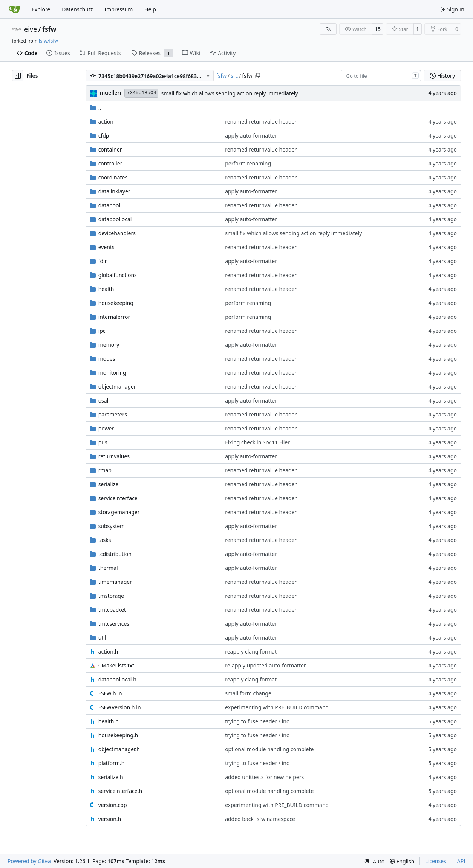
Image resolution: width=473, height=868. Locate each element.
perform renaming (248, 163)
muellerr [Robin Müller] (111, 93)
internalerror (114, 317)
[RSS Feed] (328, 29)
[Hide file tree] (18, 76)
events (106, 247)
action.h (108, 651)
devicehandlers (117, 233)
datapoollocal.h (117, 679)
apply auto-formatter (251, 135)
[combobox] (381, 76)
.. (96, 108)
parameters (113, 414)
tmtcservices (114, 624)
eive (31, 29)
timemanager (115, 582)
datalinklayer (114, 191)
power (106, 428)
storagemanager (119, 512)
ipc (102, 331)
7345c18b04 (141, 93)
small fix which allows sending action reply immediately (229, 93)
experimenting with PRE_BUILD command (277, 707)
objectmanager (117, 387)
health (106, 289)
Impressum (119, 9)
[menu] (374, 861)
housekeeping (116, 303)
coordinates (113, 177)
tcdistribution (115, 554)
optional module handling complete (269, 749)
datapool (109, 205)
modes (107, 359)
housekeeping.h (118, 735)
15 (378, 29)
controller (110, 163)
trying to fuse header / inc (257, 721)
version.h (110, 819)
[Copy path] (257, 76)
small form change (248, 693)
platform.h (112, 763)
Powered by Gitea (29, 861)
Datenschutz (77, 9)
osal (103, 400)
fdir (103, 261)
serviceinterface (118, 498)
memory (109, 345)
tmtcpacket (112, 610)
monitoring (112, 373)
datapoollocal (115, 219)
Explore (41, 9)
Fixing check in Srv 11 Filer (257, 442)
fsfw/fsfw (48, 41)
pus (103, 442)
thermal (108, 568)
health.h (109, 721)
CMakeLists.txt (116, 665)
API (461, 861)
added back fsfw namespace (260, 819)
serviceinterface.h (120, 791)
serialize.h (111, 777)
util (102, 638)
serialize (109, 484)
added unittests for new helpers (264, 777)
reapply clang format (251, 651)
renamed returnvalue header (261, 122)
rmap (105, 470)
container (110, 149)
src (234, 76)
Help (150, 9)
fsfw (49, 29)
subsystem (112, 526)
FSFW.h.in (110, 693)
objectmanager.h (119, 749)
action (106, 122)
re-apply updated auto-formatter (266, 665)
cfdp (104, 135)
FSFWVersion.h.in (120, 707)
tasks (105, 540)
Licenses (436, 861)
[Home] (14, 9)
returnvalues (114, 456)
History (442, 76)
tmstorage (111, 596)
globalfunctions (118, 275)
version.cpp (113, 805)
